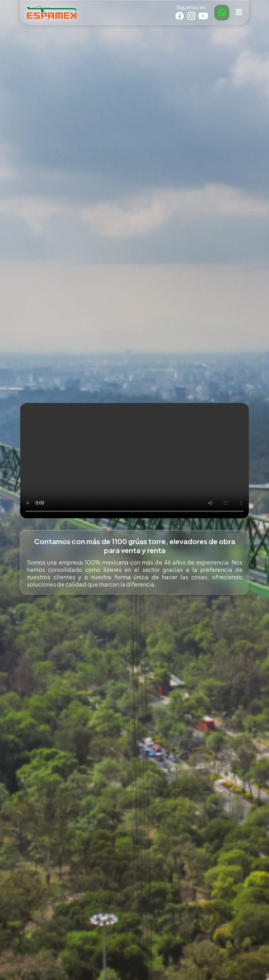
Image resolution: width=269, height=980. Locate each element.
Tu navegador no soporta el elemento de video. (134, 461)
